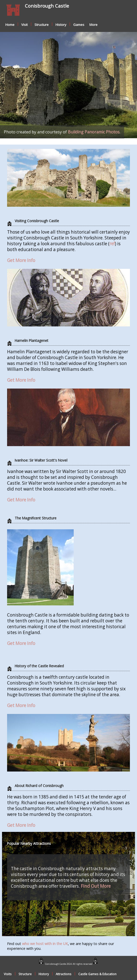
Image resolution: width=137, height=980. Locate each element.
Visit (24, 25)
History (61, 25)
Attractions (64, 974)
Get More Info (21, 260)
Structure (42, 25)
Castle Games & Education (97, 974)
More (93, 25)
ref (112, 244)
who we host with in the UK (45, 944)
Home (10, 25)
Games (79, 25)
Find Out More (96, 886)
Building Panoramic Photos (94, 132)
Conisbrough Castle (47, 6)
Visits (8, 974)
